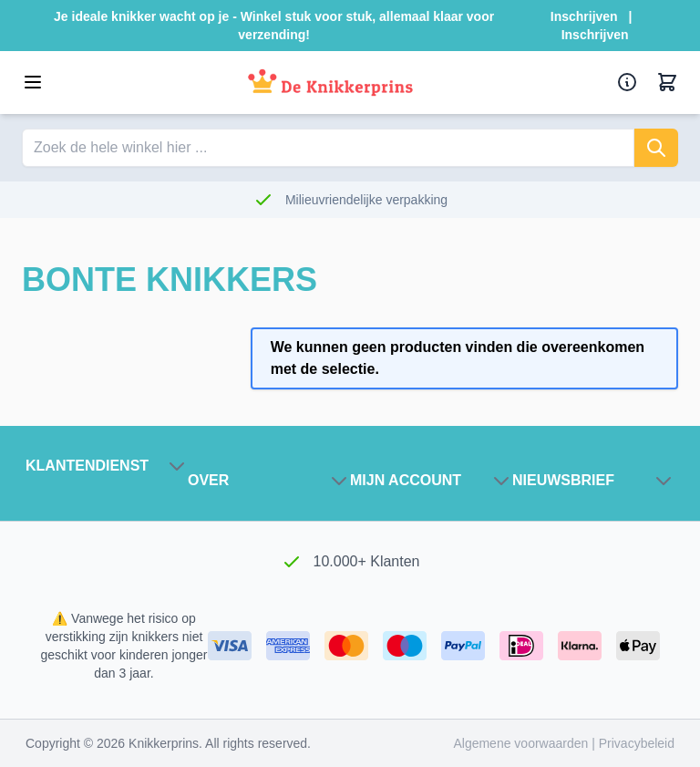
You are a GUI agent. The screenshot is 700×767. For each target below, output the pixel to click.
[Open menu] (33, 82)
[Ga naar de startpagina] (330, 83)
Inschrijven (584, 16)
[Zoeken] (656, 148)
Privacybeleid (637, 743)
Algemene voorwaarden (522, 743)
